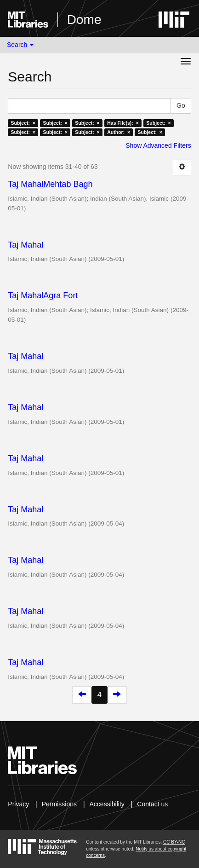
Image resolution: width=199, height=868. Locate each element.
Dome (84, 20)
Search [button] (20, 45)
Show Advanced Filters (158, 145)
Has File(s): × (123, 123)
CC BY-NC (174, 842)
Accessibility (107, 804)
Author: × (119, 132)
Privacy (18, 804)
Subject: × (23, 123)
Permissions (59, 804)
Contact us (152, 804)
